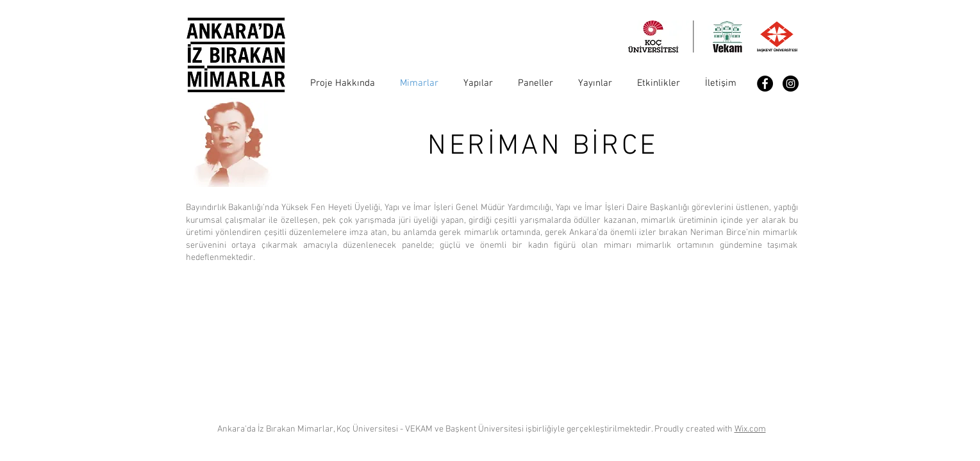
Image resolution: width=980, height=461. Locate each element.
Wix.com (750, 429)
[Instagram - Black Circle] (791, 84)
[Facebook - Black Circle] (765, 84)
